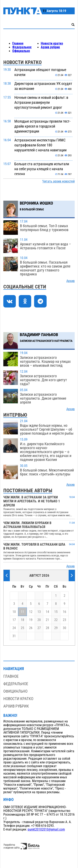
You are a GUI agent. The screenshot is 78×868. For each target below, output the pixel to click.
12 (31, 612)
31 (14, 636)
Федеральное (22, 47)
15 (56, 612)
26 (31, 628)
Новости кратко (52, 43)
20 (39, 620)
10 (14, 612)
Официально (21, 51)
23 (64, 620)
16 (64, 612)
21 (47, 620)
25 (22, 628)
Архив (71, 281)
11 (22, 612)
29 (56, 628)
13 (39, 612)
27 (39, 628)
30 (64, 628)
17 (14, 620)
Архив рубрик (50, 47)
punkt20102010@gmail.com (46, 829)
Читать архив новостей (58, 181)
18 (22, 620)
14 (47, 612)
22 (56, 620)
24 (14, 628)
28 (47, 628)
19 (31, 620)
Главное (18, 43)
